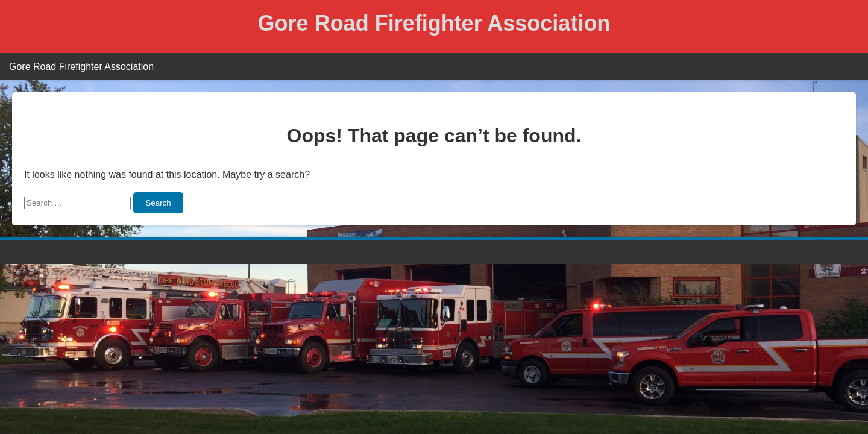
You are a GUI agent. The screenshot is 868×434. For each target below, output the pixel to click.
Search (158, 203)
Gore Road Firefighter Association (434, 23)
